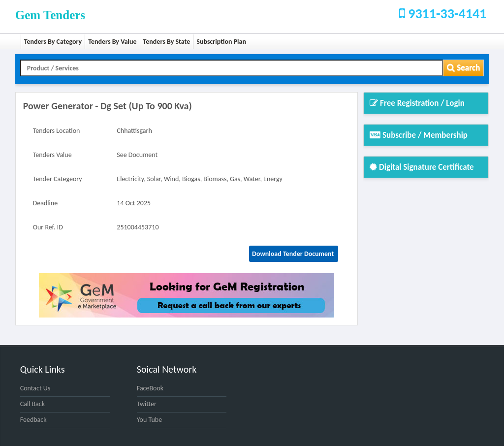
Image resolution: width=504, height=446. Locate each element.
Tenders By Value (112, 42)
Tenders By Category (53, 42)
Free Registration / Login (417, 103)
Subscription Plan (221, 42)
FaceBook (150, 388)
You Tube (149, 420)
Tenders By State (167, 42)
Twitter (147, 404)
